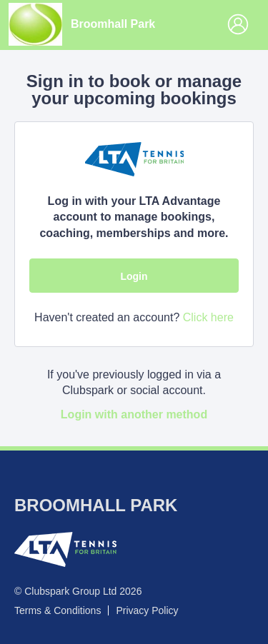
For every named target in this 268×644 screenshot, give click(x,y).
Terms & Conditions (58, 610)
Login (134, 276)
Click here (208, 317)
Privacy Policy (147, 610)
